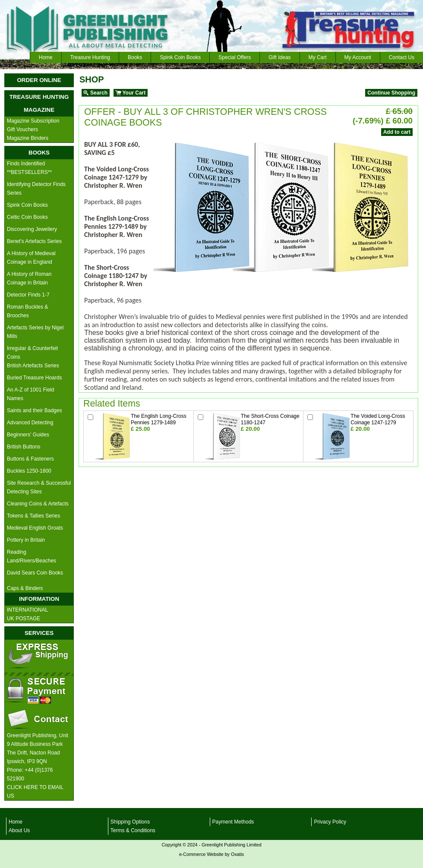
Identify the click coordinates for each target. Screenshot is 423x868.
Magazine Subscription (33, 121)
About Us (19, 830)
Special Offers (235, 57)
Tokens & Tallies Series (33, 516)
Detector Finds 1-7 (28, 295)
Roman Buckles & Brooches (27, 311)
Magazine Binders (28, 138)
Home (46, 57)
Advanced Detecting (30, 423)
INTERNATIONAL (27, 610)
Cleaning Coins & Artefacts (38, 504)
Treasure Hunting (90, 57)
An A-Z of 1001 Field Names (30, 394)
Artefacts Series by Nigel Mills (35, 332)
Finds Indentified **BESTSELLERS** (29, 168)
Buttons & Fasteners (30, 459)
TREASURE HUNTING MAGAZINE (39, 103)
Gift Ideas (279, 57)
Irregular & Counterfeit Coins (32, 353)
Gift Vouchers (22, 129)
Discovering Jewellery (32, 229)
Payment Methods (233, 822)
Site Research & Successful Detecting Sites (39, 487)
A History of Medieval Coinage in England (31, 258)
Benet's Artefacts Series (34, 241)
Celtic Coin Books (27, 217)
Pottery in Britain (26, 540)
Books (135, 57)
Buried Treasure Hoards (34, 378)
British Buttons (24, 447)
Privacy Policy (330, 822)
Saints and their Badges (34, 410)
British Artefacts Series (33, 366)
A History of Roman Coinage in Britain (29, 278)
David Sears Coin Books (35, 573)
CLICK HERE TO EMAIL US (35, 792)
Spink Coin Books (180, 57)
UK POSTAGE (24, 619)
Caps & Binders (25, 588)
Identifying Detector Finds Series (36, 189)
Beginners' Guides (28, 435)
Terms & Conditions (133, 830)
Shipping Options (130, 822)
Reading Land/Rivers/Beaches (32, 556)
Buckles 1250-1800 (29, 471)
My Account (358, 57)
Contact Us (402, 57)
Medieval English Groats (35, 528)
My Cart (318, 57)
